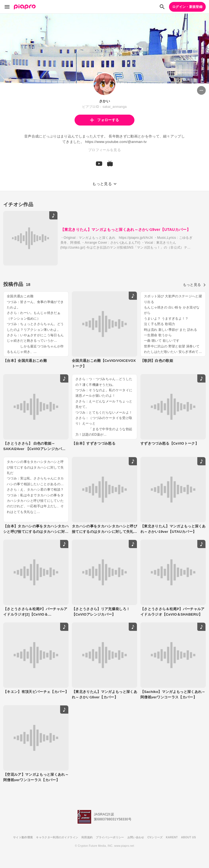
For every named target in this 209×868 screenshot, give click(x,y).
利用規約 (87, 837)
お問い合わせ (136, 837)
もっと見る (194, 285)
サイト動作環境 (23, 837)
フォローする (104, 120)
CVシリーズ (155, 837)
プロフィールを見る (104, 150)
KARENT (172, 837)
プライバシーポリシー (110, 837)
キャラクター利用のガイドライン (57, 837)
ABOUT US (188, 837)
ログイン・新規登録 (187, 7)
